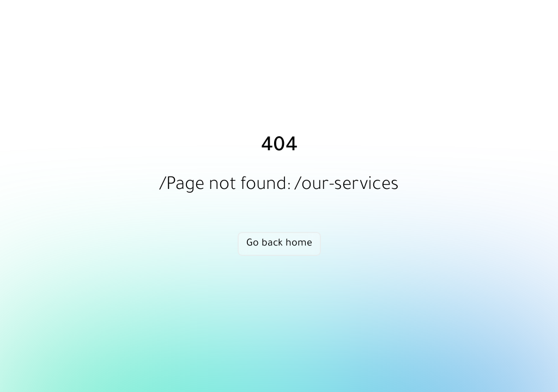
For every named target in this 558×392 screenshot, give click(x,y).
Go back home (279, 244)
